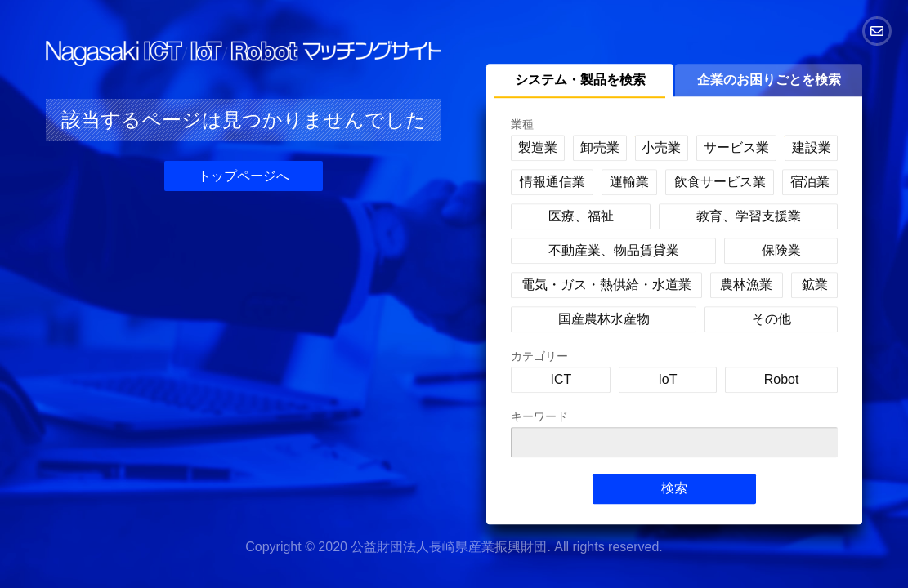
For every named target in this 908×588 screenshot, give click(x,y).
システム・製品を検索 (580, 80)
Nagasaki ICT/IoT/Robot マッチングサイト (244, 53)
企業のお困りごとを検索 (769, 80)
